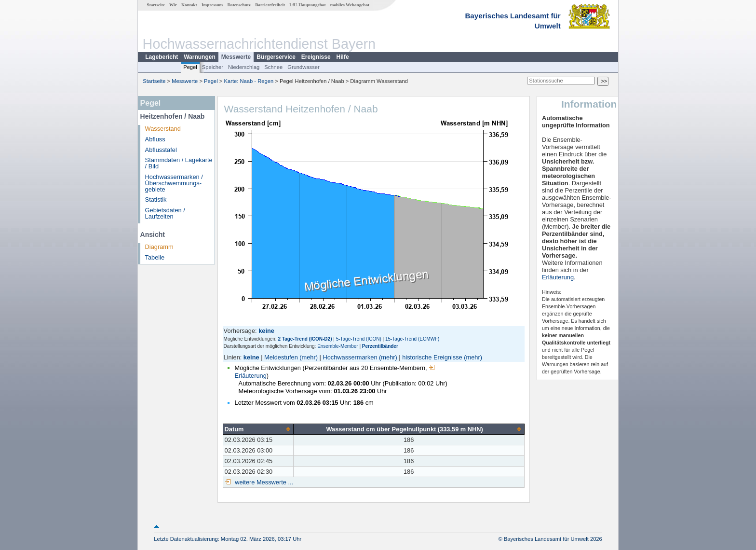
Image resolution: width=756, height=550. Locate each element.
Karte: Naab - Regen (249, 81)
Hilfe (343, 57)
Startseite (156, 5)
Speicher (213, 67)
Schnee (273, 67)
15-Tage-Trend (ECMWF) (412, 339)
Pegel (190, 67)
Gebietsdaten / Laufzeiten (165, 213)
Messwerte (236, 57)
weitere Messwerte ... (263, 482)
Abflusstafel (161, 150)
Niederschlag (244, 67)
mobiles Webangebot (350, 5)
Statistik (156, 199)
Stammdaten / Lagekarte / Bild (179, 163)
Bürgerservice (276, 57)
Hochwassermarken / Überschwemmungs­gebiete (174, 183)
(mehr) (309, 357)
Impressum (212, 5)
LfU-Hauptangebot (307, 5)
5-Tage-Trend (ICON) (359, 339)
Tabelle (155, 257)
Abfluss (155, 139)
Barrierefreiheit (270, 5)
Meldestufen (281, 357)
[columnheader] (258, 429)
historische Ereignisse (432, 357)
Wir (173, 5)
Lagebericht (162, 57)
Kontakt (189, 5)
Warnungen (200, 57)
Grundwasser (304, 67)
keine (251, 357)
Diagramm (159, 247)
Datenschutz (239, 5)
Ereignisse (316, 57)
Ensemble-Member (337, 346)
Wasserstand (163, 129)
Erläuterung (558, 277)
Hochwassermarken (350, 357)
